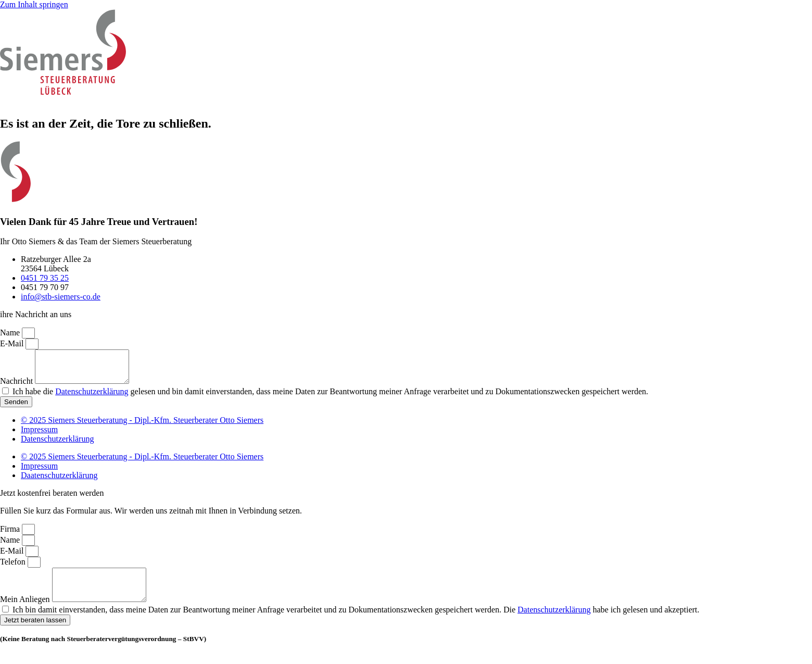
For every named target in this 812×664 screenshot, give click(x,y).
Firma (11, 535)
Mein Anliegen (26, 612)
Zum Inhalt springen (34, 4)
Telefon (14, 568)
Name (11, 333)
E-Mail (13, 343)
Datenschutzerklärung (92, 398)
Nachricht (17, 387)
